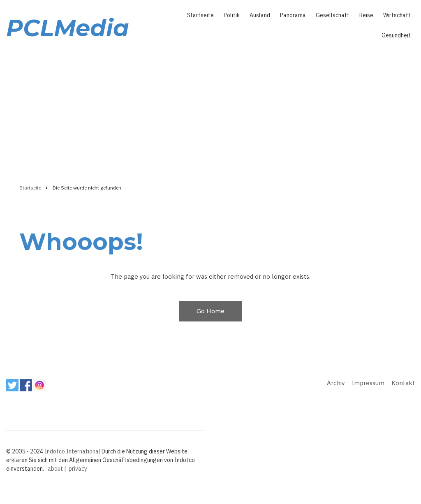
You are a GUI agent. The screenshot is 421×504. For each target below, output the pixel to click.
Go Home (210, 311)
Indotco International (72, 451)
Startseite (200, 15)
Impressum (368, 383)
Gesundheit (396, 35)
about (55, 469)
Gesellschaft (333, 15)
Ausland (260, 15)
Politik (232, 15)
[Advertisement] (210, 110)
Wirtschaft (397, 15)
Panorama (293, 15)
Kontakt (403, 383)
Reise (366, 15)
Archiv (336, 383)
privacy (78, 469)
